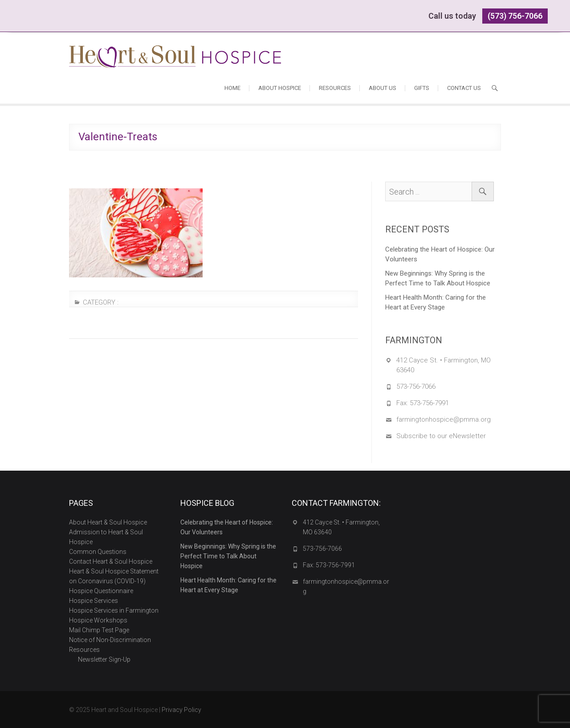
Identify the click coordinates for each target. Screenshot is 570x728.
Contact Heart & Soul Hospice (111, 561)
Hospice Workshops (98, 620)
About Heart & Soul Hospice (108, 522)
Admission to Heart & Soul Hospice (106, 537)
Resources (335, 88)
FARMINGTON (414, 340)
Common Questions (98, 552)
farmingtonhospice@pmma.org (444, 419)
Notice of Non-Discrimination (110, 640)
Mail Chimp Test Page (99, 630)
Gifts (422, 88)
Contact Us (464, 88)
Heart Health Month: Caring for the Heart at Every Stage (436, 302)
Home (232, 88)
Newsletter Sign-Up (104, 659)
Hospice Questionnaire (101, 591)
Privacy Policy (181, 710)
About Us (383, 88)
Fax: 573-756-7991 (423, 403)
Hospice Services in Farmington (114, 610)
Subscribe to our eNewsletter (441, 436)
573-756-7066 (416, 386)
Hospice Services (94, 601)
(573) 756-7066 (515, 16)
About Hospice (280, 88)
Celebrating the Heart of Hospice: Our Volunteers (440, 254)
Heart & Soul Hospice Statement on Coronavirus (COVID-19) (114, 576)
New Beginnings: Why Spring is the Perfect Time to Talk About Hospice (438, 278)
